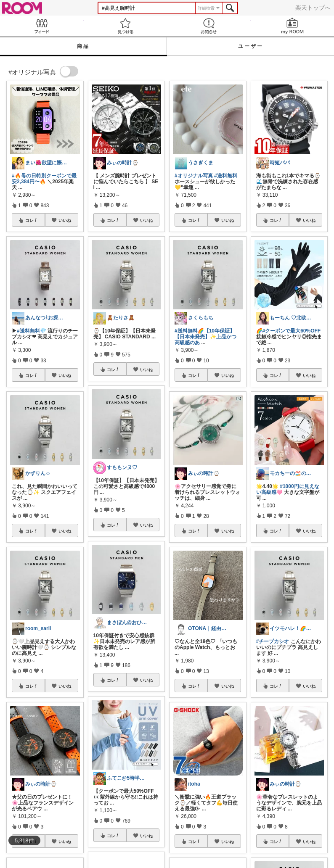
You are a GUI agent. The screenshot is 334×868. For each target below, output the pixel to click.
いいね (65, 220)
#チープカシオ (273, 641)
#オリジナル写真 (194, 176)
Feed (42, 26)
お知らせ (209, 26)
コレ (32, 220)
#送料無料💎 (32, 331)
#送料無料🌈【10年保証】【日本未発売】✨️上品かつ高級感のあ (205, 337)
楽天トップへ (313, 8)
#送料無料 (226, 176)
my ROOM (293, 26)
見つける (126, 26)
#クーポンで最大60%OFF (292, 331)
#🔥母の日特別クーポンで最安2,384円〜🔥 (44, 179)
